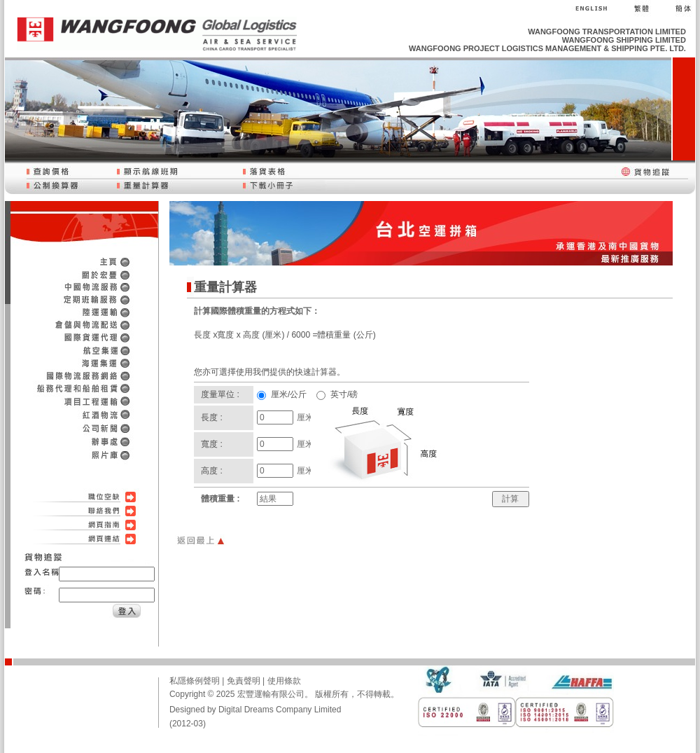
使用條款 (284, 681)
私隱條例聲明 (195, 681)
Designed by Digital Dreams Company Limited (255, 710)
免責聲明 (244, 681)
